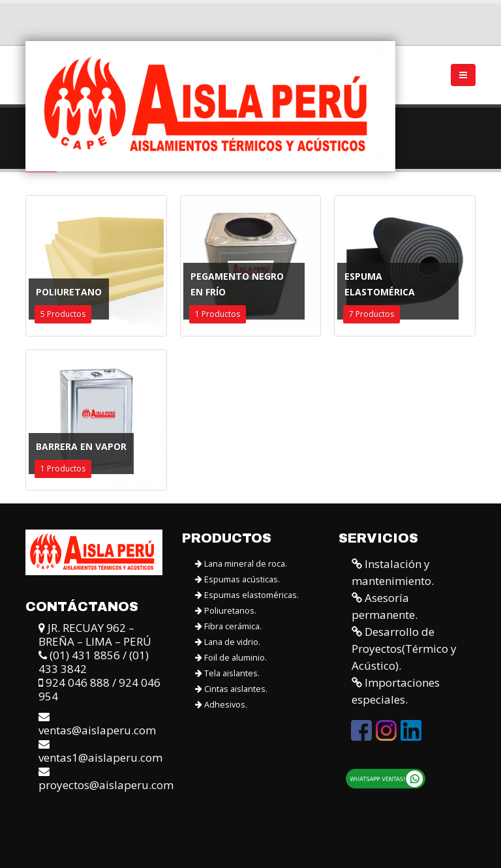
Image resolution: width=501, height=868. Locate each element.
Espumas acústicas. (237, 579)
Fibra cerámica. (228, 626)
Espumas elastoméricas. (247, 595)
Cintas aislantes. (231, 689)
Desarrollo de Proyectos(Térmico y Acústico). (404, 649)
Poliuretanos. (226, 611)
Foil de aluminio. (231, 658)
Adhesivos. (221, 705)
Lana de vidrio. (228, 642)
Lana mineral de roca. (241, 564)
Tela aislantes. (227, 673)
